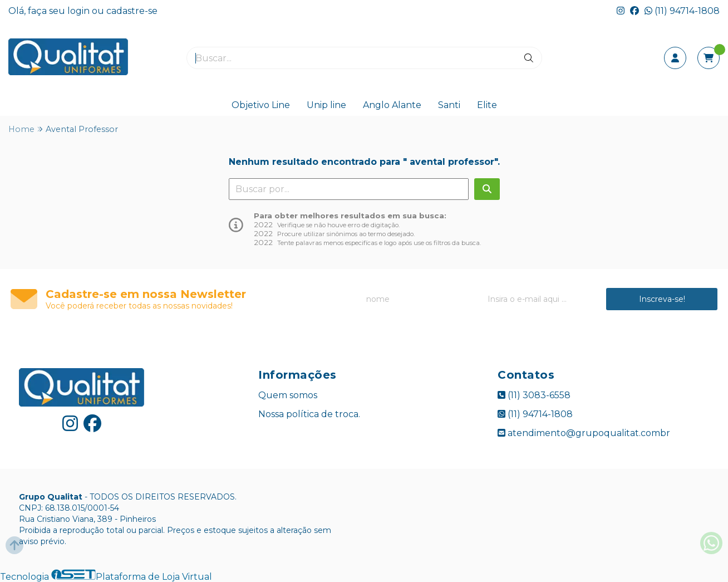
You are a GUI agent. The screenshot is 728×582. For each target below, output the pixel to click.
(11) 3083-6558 (534, 395)
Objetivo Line (261, 105)
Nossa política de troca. (309, 414)
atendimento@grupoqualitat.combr (584, 433)
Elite (487, 105)
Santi (449, 105)
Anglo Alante (392, 105)
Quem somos (288, 395)
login (80, 11)
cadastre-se (132, 11)
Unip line (326, 105)
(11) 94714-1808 (682, 11)
